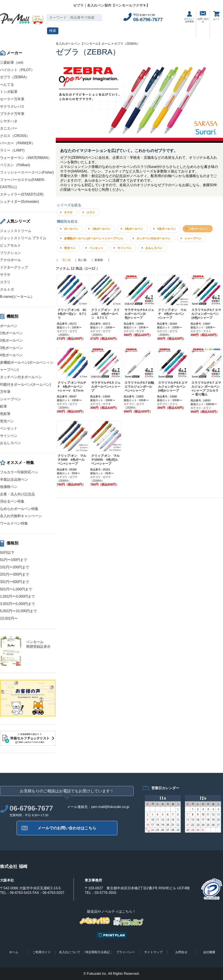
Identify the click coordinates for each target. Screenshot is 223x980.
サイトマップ (153, 952)
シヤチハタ (9, 121)
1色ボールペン (11, 333)
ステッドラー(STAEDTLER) (22, 194)
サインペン (9, 436)
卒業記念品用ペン (14, 480)
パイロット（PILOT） (17, 70)
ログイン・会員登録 (189, 17)
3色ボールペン (11, 348)
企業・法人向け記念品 (17, 494)
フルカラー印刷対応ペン (19, 472)
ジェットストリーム (16, 231)
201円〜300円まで (14, 574)
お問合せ (181, 952)
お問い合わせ (203, 17)
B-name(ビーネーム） (17, 297)
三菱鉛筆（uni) (12, 62)
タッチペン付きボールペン (21, 377)
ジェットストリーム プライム (23, 238)
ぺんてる (7, 84)
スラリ (5, 282)
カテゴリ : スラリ (201, 331)
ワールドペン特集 (14, 523)
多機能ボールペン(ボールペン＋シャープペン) (93, 238)
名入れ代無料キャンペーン (21, 516)
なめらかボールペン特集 (19, 509)
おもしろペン (10, 443)
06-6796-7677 (148, 20)
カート (216, 16)
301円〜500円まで (14, 582)
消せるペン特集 (12, 501)
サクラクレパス (12, 107)
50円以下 (7, 553)
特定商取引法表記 (98, 952)
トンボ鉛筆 (9, 92)
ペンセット (9, 428)
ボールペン (9, 326)
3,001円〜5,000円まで (17, 604)
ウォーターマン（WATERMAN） (26, 158)
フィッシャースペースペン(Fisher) (27, 172)
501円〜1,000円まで (16, 589)
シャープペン (10, 399)
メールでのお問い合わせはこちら (67, 828)
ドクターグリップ (14, 267)
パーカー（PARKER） (18, 143)
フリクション (10, 253)
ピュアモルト (10, 245)
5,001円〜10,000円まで (18, 611)
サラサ (5, 275)
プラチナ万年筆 (12, 114)
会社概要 (209, 952)
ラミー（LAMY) (12, 150)
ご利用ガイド (42, 952)
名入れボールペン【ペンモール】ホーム (83, 44)
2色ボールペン (11, 340)
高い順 (82, 260)
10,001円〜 (9, 618)
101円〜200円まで (14, 567)
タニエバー (9, 128)
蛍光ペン (7, 421)
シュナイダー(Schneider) (19, 202)
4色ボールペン (11, 355)
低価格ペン (9, 487)
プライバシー (125, 952)
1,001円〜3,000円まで (17, 596)
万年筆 (5, 392)
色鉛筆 (5, 414)
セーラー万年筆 (12, 99)
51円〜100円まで (14, 560)
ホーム (14, 952)
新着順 (99, 260)
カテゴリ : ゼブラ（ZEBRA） (67, 333)
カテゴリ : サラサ (134, 331)
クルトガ (7, 289)
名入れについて (70, 952)
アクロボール (10, 260)
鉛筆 (3, 406)
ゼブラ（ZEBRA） (14, 77)
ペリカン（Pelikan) (15, 165)
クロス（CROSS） (15, 136)
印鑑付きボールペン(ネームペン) (26, 384)
